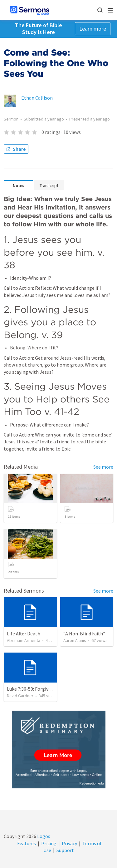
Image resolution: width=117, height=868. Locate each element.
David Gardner (20, 696)
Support (65, 850)
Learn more (93, 29)
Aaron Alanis (75, 640)
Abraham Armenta (24, 640)
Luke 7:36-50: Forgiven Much (36, 689)
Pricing (49, 843)
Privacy (69, 843)
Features (27, 843)
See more (103, 467)
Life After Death (24, 634)
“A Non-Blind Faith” (84, 634)
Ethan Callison (37, 98)
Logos (43, 836)
